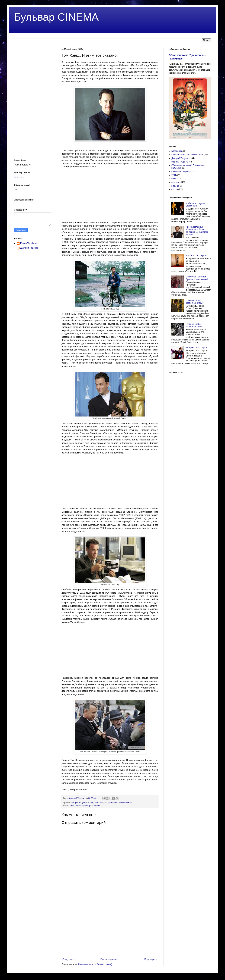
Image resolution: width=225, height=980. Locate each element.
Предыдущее (151, 959)
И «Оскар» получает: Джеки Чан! (196, 205)
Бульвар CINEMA (56, 17)
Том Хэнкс (99, 803)
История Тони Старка (196, 348)
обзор (174, 179)
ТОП (174, 175)
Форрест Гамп (111, 803)
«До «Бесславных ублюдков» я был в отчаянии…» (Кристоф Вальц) (197, 231)
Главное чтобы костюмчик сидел (187, 155)
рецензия (176, 182)
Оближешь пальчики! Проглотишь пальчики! (197, 278)
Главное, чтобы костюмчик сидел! (195, 302)
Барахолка (177, 151)
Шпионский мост (125, 803)
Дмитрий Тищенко (79, 803)
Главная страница (109, 959)
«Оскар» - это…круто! (196, 256)
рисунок (175, 186)
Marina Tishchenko (29, 243)
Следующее (68, 959)
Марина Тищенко (180, 162)
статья (91, 803)
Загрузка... (19, 177)
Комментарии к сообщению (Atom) (95, 964)
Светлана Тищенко (181, 171)
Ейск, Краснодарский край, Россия (85, 806)
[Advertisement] (110, 196)
